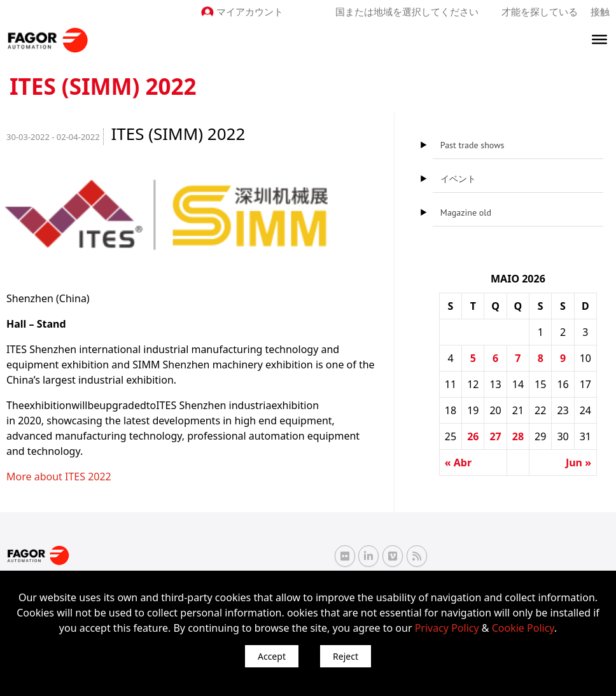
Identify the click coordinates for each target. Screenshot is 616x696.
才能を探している (540, 11)
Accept (272, 656)
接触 (600, 11)
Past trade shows (472, 145)
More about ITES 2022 (59, 477)
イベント (458, 179)
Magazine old (466, 212)
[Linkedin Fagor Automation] (368, 556)
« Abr (458, 463)
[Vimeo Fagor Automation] (393, 556)
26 (473, 436)
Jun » (578, 463)
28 (518, 436)
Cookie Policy (523, 628)
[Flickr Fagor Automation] (345, 556)
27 (495, 436)
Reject (346, 656)
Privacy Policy (447, 628)
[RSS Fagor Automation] (417, 556)
